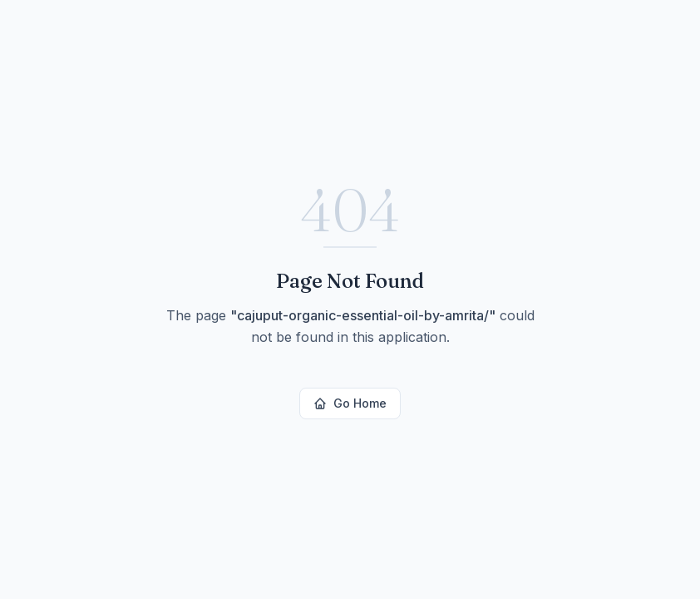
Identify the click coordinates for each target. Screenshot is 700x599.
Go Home (350, 403)
